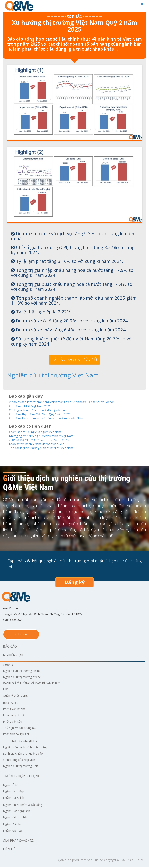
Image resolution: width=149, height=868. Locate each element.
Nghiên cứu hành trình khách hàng (30, 748)
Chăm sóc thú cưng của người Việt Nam (40, 432)
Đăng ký (75, 583)
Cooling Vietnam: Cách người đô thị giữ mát (43, 410)
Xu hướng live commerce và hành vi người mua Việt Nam (54, 418)
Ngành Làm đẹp (15, 792)
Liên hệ (21, 636)
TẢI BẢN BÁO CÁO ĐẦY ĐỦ (74, 360)
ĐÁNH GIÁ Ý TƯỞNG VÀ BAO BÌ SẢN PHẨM (35, 684)
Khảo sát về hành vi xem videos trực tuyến (42, 445)
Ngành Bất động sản (19, 812)
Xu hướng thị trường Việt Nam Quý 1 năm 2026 (46, 414)
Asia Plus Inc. (95, 861)
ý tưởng (9, 666)
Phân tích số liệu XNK (19, 735)
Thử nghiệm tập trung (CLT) (24, 729)
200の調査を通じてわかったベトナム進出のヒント (48, 441)
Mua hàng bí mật (16, 716)
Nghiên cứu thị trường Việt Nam (39, 375)
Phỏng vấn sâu (14, 723)
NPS (6, 690)
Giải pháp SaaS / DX (18, 842)
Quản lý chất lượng (17, 697)
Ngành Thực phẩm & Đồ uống (26, 806)
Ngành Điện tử (14, 832)
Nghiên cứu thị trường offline (25, 678)
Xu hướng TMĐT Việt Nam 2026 (34, 405)
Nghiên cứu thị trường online (25, 672)
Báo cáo (10, 648)
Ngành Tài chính (16, 799)
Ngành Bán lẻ (13, 825)
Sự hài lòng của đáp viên (21, 761)
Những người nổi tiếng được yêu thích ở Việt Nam (48, 436)
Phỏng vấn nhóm (16, 710)
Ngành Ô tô (12, 786)
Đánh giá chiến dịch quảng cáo (26, 755)
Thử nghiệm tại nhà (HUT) (23, 742)
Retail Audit (12, 704)
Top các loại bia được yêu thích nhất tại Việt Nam (48, 449)
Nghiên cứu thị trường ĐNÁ (24, 767)
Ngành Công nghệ (17, 818)
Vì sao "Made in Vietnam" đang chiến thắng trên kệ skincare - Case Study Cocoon (72, 401)
